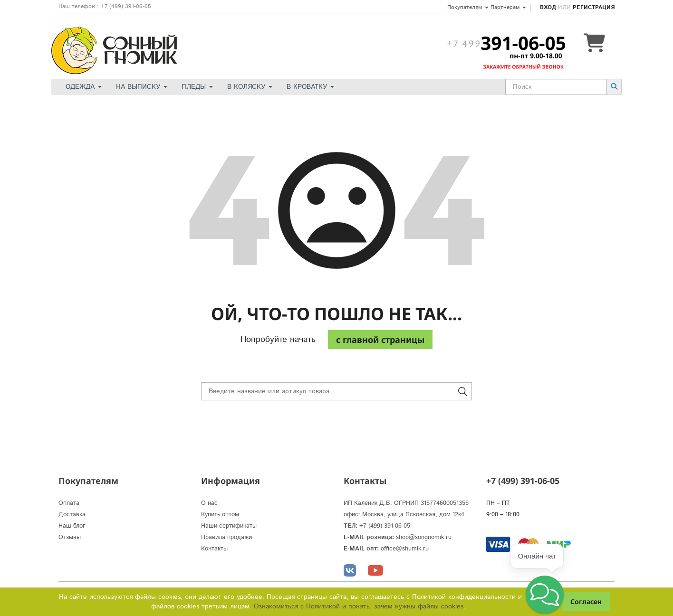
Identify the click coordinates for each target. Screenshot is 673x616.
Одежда (84, 87)
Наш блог (72, 526)
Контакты (214, 549)
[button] (545, 595)
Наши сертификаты (229, 526)
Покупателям (468, 7)
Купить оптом (220, 515)
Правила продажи (226, 537)
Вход (548, 7)
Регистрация (594, 7)
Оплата (69, 503)
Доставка (72, 515)
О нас (209, 503)
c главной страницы (380, 340)
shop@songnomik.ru (424, 537)
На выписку (142, 87)
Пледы (197, 87)
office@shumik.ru (405, 549)
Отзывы (70, 537)
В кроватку (310, 87)
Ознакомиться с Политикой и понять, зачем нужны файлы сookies (359, 607)
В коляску (250, 87)
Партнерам (508, 7)
